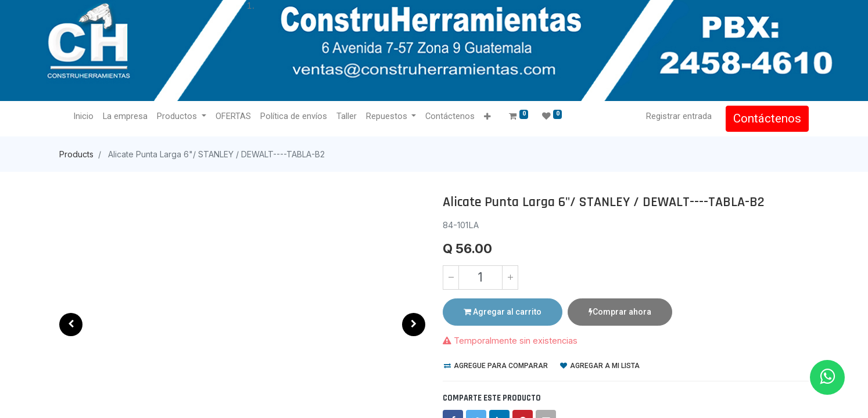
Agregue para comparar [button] (496, 344)
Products (76, 154)
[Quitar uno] (451, 278)
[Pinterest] (523, 398)
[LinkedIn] (499, 398)
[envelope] (546, 398)
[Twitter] (476, 398)
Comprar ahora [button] (620, 312)
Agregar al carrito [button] (503, 312)
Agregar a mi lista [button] (600, 344)
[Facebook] (453, 398)
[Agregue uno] (510, 278)
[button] (71, 325)
